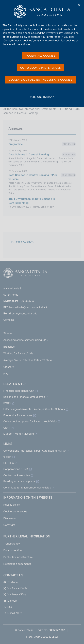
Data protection (13, 550)
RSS (8, 607)
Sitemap (8, 333)
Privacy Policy (54, 33)
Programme (16, 144)
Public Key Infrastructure (18, 557)
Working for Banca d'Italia (18, 353)
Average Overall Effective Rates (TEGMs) (28, 360)
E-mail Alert (12, 613)
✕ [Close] (79, 5)
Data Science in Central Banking (29, 154)
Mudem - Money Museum (19, 434)
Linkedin (10, 601)
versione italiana (42, 99)
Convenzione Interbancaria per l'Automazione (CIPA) (35, 451)
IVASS (7, 403)
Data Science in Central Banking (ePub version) (33, 177)
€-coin (7, 457)
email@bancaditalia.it (24, 313)
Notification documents (17, 564)
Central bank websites (17, 475)
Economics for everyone (18, 415)
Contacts (9, 320)
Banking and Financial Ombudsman (24, 397)
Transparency (12, 544)
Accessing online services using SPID (26, 340)
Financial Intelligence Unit (19, 391)
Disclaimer (10, 518)
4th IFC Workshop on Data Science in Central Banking (32, 201)
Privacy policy (12, 505)
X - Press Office (15, 594)
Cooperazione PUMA (16, 469)
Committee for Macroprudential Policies (27, 488)
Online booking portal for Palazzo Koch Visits (30, 421)
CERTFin (9, 463)
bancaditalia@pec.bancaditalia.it (28, 307)
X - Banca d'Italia (15, 588)
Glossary (9, 367)
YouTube (11, 582)
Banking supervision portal (19, 481)
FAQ (6, 374)
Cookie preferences (15, 511)
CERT (7, 428)
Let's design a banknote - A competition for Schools (34, 409)
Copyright (9, 525)
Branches (9, 347)
